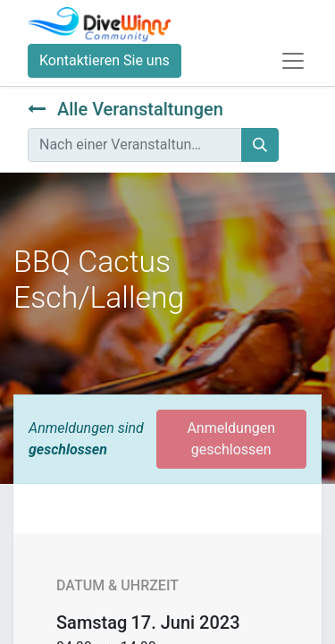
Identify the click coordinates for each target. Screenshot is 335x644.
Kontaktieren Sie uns (105, 60)
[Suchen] (260, 145)
